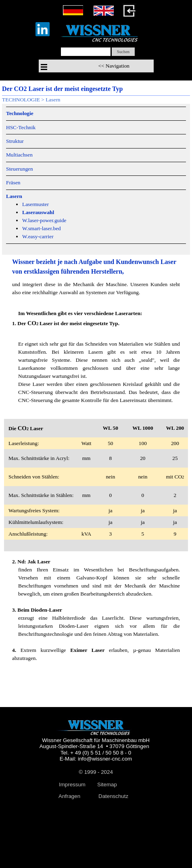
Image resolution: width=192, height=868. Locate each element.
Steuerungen (20, 169)
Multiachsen (19, 155)
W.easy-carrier (38, 236)
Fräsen (13, 182)
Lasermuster (35, 204)
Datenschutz (113, 796)
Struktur (15, 141)
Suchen (123, 52)
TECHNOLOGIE (21, 100)
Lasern (53, 100)
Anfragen (69, 796)
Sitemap (107, 784)
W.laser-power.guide (44, 220)
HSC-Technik (21, 127)
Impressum (72, 784)
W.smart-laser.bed (42, 228)
